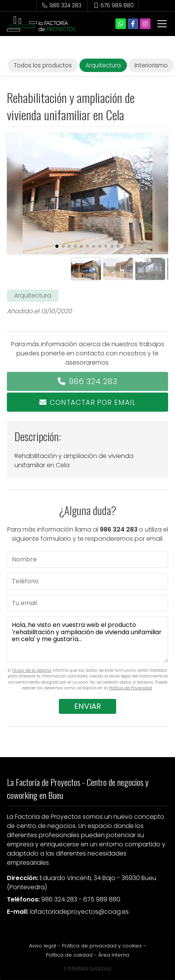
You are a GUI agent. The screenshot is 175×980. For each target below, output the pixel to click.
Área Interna (114, 955)
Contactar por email (92, 402)
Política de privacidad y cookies (102, 946)
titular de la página (32, 670)
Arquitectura (33, 295)
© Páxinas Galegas (88, 969)
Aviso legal (43, 946)
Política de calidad (69, 955)
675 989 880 (102, 899)
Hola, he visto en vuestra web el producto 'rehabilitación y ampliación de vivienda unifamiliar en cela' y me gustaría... (87, 640)
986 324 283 (93, 381)
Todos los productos (43, 65)
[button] (57, 246)
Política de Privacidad (130, 688)
